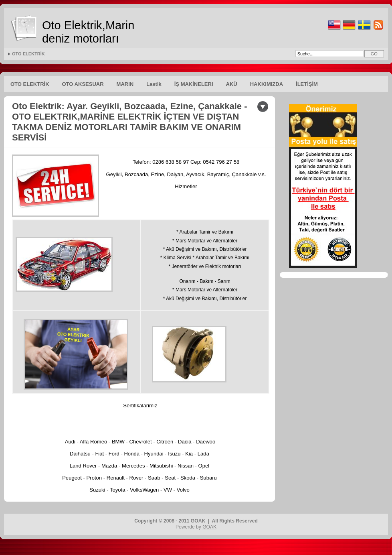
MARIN (125, 84)
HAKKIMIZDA (267, 84)
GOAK (209, 527)
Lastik (154, 84)
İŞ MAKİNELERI (194, 84)
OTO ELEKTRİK (28, 54)
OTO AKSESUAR (83, 84)
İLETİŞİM (307, 84)
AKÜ (232, 84)
